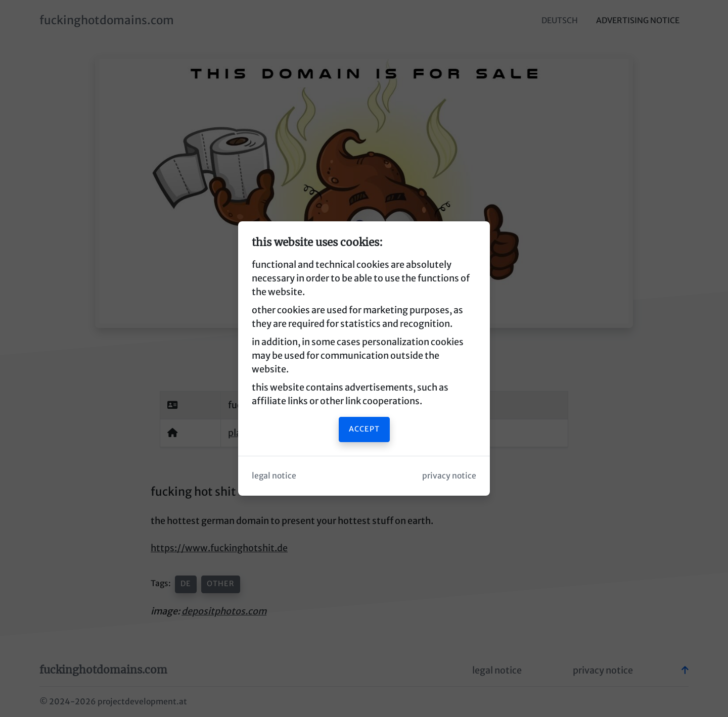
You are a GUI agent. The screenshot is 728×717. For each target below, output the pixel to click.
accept (364, 429)
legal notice (274, 476)
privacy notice (449, 476)
